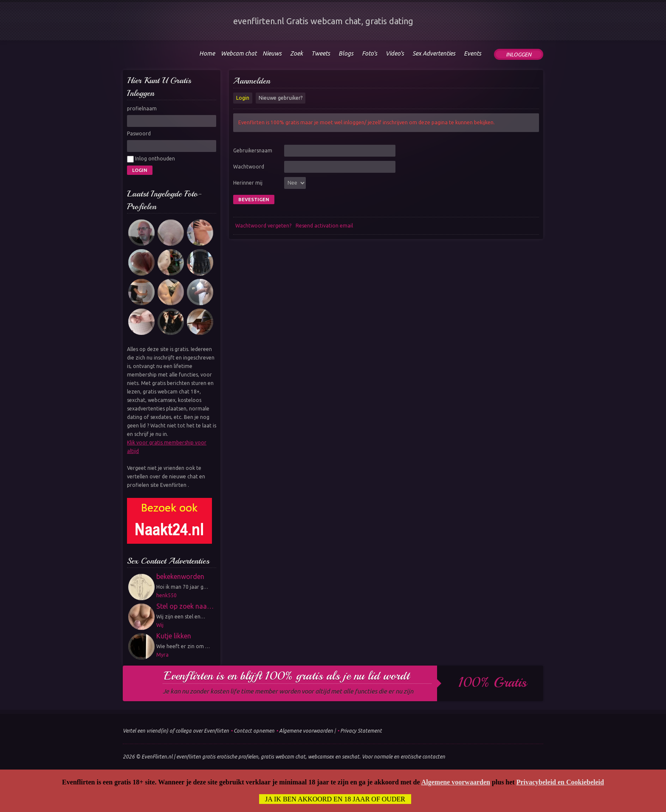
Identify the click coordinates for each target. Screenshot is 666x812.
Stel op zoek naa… (185, 606)
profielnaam (142, 108)
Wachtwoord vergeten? (263, 226)
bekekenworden (180, 576)
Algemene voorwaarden (306, 731)
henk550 (166, 595)
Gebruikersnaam (253, 150)
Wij (160, 625)
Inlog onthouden (151, 159)
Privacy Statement (361, 731)
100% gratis (492, 683)
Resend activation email (324, 226)
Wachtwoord (249, 167)
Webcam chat (239, 53)
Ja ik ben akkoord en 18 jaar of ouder (335, 799)
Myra (162, 655)
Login (243, 98)
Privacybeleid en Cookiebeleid (560, 782)
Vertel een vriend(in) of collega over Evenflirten (176, 731)
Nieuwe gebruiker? (281, 98)
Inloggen (519, 54)
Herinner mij (248, 183)
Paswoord (139, 133)
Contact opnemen (254, 731)
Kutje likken (174, 636)
